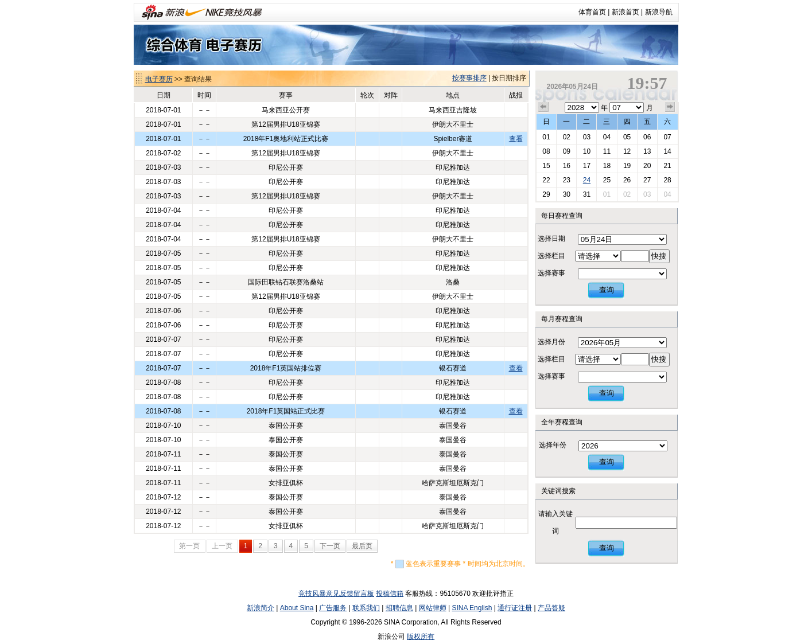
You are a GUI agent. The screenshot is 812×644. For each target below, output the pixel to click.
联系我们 (366, 608)
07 (667, 137)
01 (546, 137)
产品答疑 (551, 608)
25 (607, 180)
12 (627, 151)
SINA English (472, 608)
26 (627, 180)
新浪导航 (659, 12)
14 (667, 151)
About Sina (297, 608)
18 (607, 166)
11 (607, 151)
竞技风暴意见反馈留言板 (336, 594)
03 (587, 137)
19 (627, 166)
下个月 (670, 107)
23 (567, 180)
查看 (516, 139)
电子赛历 (159, 79)
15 (546, 166)
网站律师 (433, 608)
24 (587, 180)
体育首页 (592, 12)
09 (567, 151)
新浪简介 (261, 608)
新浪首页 (625, 12)
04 (607, 137)
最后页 (362, 546)
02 (567, 137)
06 (647, 137)
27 (647, 180)
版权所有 (421, 637)
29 (546, 194)
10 (587, 151)
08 (546, 151)
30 (567, 194)
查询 (607, 290)
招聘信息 (399, 608)
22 (546, 180)
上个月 (543, 107)
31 (587, 194)
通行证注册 (515, 608)
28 (667, 180)
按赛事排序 (469, 78)
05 (627, 137)
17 (587, 166)
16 (567, 166)
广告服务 (333, 608)
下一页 (330, 546)
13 (647, 151)
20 (647, 166)
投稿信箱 (390, 594)
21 (667, 166)
